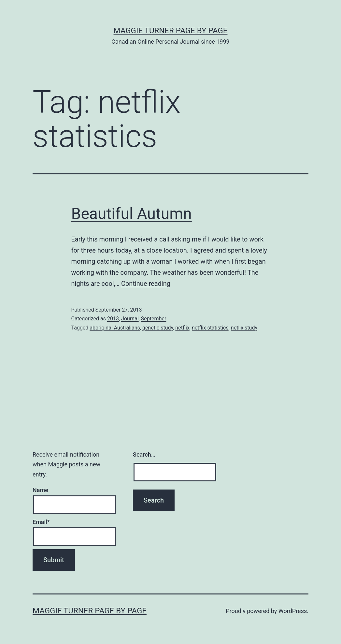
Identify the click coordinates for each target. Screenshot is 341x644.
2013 (113, 319)
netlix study (244, 328)
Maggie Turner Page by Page (171, 31)
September (154, 319)
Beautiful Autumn (132, 214)
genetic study (158, 328)
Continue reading (146, 284)
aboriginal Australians (115, 328)
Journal (130, 319)
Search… (144, 454)
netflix (182, 328)
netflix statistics (210, 328)
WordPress (293, 611)
